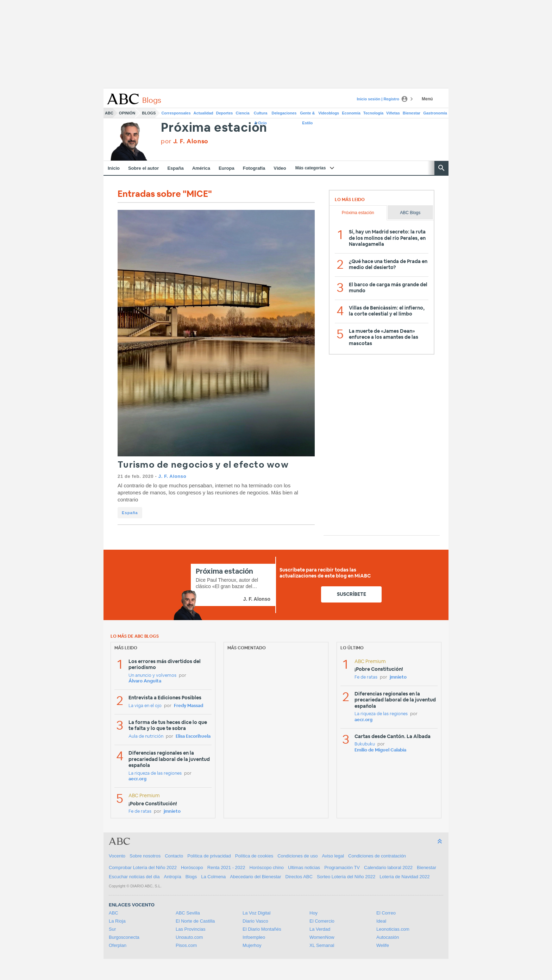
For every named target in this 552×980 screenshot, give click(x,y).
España (175, 168)
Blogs (149, 113)
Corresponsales (176, 113)
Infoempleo (254, 937)
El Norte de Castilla (195, 921)
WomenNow (322, 937)
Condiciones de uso (297, 856)
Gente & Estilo (307, 114)
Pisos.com (186, 945)
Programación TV (342, 867)
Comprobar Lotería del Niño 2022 (143, 867)
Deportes (225, 113)
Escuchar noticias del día (134, 877)
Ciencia (243, 113)
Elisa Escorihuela (193, 736)
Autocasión (388, 937)
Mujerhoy (252, 945)
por (185, 141)
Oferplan (118, 945)
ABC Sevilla (188, 913)
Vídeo (280, 168)
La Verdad (320, 929)
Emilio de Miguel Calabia (380, 750)
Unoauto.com (189, 937)
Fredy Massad (189, 706)
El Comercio (322, 921)
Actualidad (203, 113)
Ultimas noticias (304, 867)
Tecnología (373, 113)
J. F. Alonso (172, 476)
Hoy (313, 913)
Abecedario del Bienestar (255, 877)
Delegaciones (284, 113)
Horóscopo (192, 867)
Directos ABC (299, 877)
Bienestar (412, 113)
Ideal (381, 921)
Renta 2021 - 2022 (226, 867)
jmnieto (172, 812)
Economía (351, 113)
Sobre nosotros (145, 856)
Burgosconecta (124, 937)
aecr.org (137, 779)
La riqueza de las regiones (155, 773)
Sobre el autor (143, 168)
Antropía (173, 877)
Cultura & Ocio (261, 114)
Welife (383, 945)
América (201, 168)
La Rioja (117, 921)
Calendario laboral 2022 (388, 867)
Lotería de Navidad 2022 (404, 877)
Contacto (174, 856)
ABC (109, 113)
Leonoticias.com (393, 929)
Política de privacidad (209, 856)
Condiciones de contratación (377, 856)
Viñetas (393, 113)
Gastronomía (435, 113)
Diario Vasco (255, 921)
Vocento (117, 856)
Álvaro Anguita (145, 681)
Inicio (114, 168)
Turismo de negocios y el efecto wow (203, 465)
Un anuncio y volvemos (152, 676)
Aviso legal (333, 856)
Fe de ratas (140, 812)
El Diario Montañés (262, 929)
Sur (112, 929)
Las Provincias (191, 929)
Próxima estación (214, 128)
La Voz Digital (257, 913)
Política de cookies (254, 856)
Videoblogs (329, 113)
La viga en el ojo (145, 706)
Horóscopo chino (267, 867)
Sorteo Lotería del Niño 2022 (346, 877)
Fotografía (254, 168)
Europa (227, 168)
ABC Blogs (410, 213)
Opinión (127, 113)
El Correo (386, 913)
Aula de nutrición (146, 736)
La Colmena (213, 877)
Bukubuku (365, 744)
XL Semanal (322, 945)
